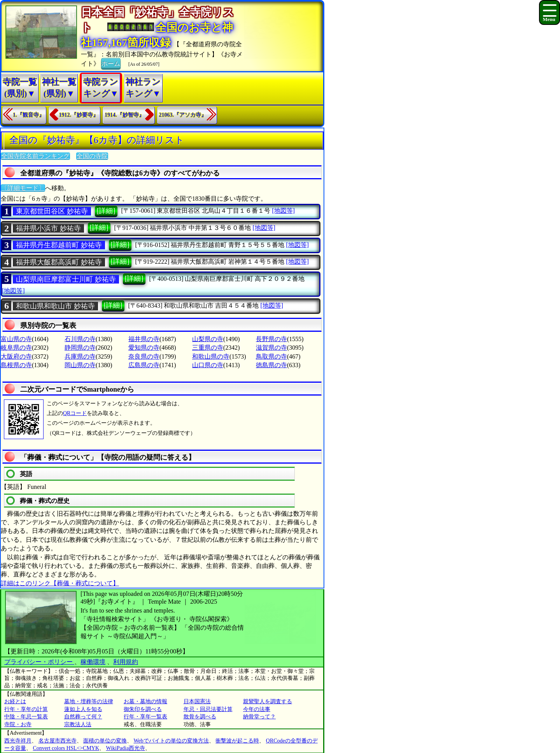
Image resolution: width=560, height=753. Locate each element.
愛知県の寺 (144, 348)
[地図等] (283, 211)
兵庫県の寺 (80, 356)
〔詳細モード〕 (23, 188)
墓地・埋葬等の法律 (89, 701)
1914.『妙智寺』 (124, 115)
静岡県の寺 (80, 348)
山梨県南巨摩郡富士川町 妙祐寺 (66, 279)
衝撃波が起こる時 (237, 741)
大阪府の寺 (16, 356)
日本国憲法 (197, 701)
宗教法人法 (78, 724)
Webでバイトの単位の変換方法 (171, 741)
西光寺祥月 (18, 741)
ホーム (111, 63)
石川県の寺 (80, 339)
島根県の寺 (16, 365)
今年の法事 (257, 709)
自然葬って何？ (83, 717)
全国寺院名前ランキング (35, 156)
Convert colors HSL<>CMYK (66, 748)
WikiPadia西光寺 (126, 748)
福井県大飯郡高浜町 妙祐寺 (59, 262)
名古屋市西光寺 (58, 741)
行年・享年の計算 (26, 709)
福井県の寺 (144, 339)
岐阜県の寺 (16, 348)
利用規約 (126, 662)
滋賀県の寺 (271, 348)
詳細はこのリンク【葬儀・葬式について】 (60, 583)
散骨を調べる (200, 717)
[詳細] (106, 211)
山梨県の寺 (208, 339)
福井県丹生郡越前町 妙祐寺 (59, 245)
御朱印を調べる (143, 709)
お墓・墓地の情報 (145, 701)
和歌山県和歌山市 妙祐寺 (55, 306)
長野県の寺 (271, 339)
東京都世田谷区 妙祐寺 (52, 211)
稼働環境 (93, 662)
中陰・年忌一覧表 (26, 717)
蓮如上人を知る (83, 709)
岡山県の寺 (80, 365)
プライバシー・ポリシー (39, 662)
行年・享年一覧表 (145, 717)
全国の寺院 (92, 156)
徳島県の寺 (271, 365)
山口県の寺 (208, 365)
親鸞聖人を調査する (268, 701)
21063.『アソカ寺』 (183, 115)
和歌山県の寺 (211, 356)
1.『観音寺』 (29, 115)
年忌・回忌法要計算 (208, 709)
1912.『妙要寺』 (79, 115)
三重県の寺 (208, 348)
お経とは (15, 701)
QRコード (75, 413)
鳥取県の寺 (271, 356)
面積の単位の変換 (105, 741)
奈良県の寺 (144, 356)
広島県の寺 (144, 365)
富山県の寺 (16, 339)
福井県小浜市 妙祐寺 (48, 228)
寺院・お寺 (18, 724)
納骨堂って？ (259, 717)
